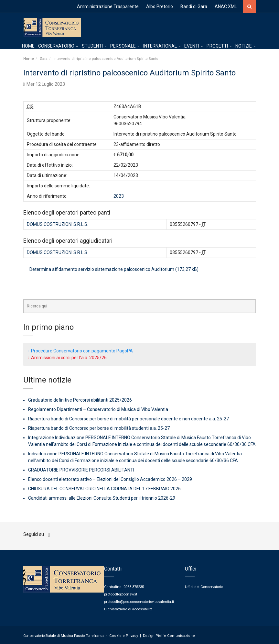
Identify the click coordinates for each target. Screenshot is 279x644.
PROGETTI (217, 47)
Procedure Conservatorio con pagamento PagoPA (82, 350)
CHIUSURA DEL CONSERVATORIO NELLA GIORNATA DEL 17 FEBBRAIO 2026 (104, 489)
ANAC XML (226, 6)
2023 (119, 196)
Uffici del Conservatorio (205, 586)
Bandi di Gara (194, 6)
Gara (44, 58)
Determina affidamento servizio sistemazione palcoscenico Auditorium (102, 269)
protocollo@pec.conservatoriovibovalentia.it (142, 600)
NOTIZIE (244, 47)
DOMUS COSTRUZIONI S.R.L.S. (58, 224)
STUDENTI (92, 47)
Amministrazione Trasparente (108, 6)
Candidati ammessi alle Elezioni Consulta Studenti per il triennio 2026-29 (102, 498)
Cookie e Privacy (122, 634)
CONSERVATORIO (56, 47)
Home (29, 58)
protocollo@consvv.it (122, 593)
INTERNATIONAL (160, 47)
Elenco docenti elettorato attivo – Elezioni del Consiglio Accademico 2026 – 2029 (110, 479)
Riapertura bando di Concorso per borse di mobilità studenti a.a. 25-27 (99, 428)
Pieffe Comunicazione (171, 634)
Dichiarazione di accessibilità (129, 608)
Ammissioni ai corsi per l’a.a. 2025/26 (69, 357)
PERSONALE (123, 47)
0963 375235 (134, 586)
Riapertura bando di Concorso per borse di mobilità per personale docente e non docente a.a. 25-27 (129, 419)
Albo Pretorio (160, 6)
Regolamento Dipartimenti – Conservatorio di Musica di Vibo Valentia (98, 409)
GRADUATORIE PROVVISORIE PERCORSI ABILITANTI (81, 470)
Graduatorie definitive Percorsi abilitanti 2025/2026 (80, 400)
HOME (28, 47)
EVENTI (192, 47)
